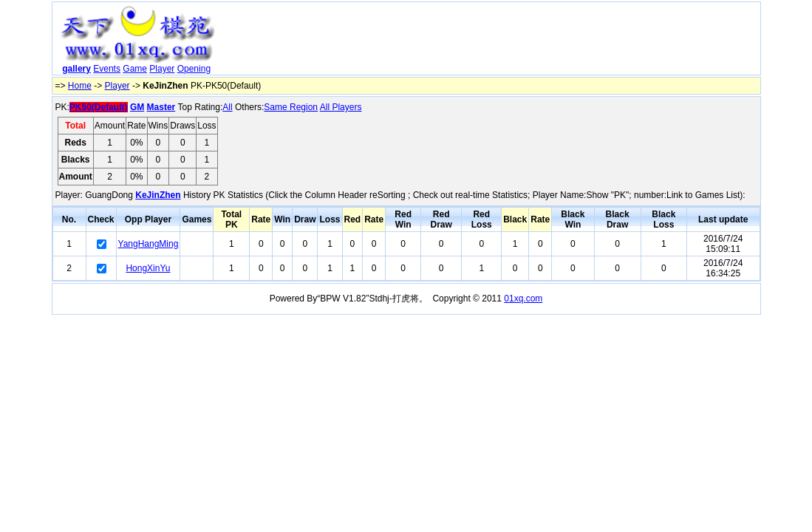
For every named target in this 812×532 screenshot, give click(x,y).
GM (137, 107)
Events (107, 69)
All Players (341, 107)
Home (80, 86)
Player (162, 69)
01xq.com (523, 299)
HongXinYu (148, 268)
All (227, 107)
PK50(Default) (99, 107)
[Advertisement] (490, 41)
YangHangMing (149, 244)
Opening (194, 69)
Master (161, 107)
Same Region (291, 107)
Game (135, 69)
